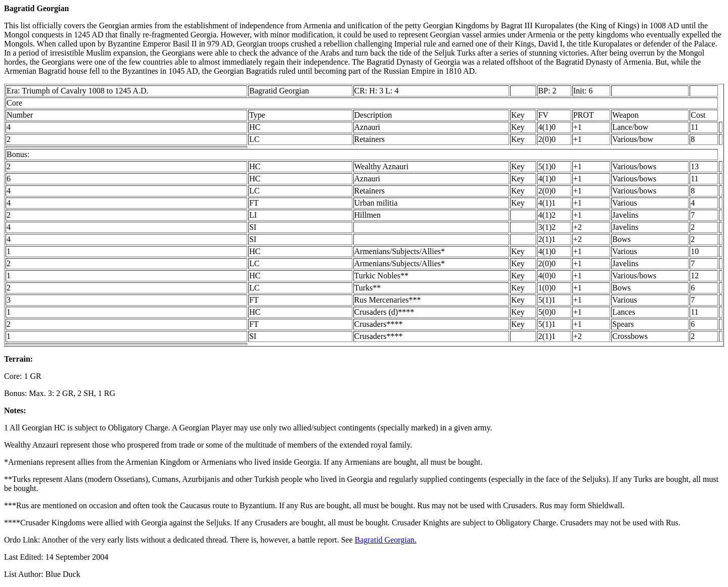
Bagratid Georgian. (386, 540)
